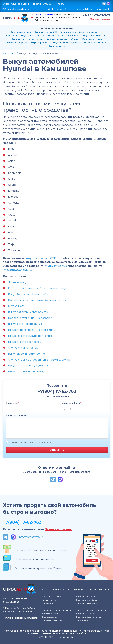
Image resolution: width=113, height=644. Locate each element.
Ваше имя (13, 403)
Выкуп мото (12, 35)
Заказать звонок (100, 19)
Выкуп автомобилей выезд (26, 372)
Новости (36, 4)
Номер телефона (70, 403)
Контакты (59, 4)
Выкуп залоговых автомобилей (63, 35)
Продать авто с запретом (25, 342)
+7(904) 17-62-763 (22, 522)
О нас (6, 4)
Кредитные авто (68, 32)
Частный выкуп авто (22, 282)
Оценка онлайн (20, 4)
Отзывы (47, 4)
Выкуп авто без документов (66, 42)
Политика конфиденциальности (20, 618)
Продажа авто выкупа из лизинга (30, 336)
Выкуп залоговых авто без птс (28, 312)
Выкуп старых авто (40, 42)
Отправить (57, 450)
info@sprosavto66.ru (19, 9)
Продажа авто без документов (28, 366)
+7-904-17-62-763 (96, 15)
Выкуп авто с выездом (95, 42)
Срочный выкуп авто (44, 15)
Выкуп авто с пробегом (91, 32)
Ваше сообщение (16, 415)
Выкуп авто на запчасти (32, 35)
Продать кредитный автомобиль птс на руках (38, 300)
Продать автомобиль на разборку (30, 318)
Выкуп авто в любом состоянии (27, 39)
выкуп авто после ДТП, (41, 258)
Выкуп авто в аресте (17, 42)
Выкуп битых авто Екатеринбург (29, 294)
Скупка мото (16, 306)
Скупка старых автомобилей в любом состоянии (40, 360)
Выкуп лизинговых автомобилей (63, 39)
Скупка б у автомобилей (24, 348)
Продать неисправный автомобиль (32, 330)
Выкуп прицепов (57, 46)
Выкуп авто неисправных (25, 324)
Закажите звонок (58, 529)
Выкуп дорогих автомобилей (27, 354)
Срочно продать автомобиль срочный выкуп (38, 288)
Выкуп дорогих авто (92, 39)
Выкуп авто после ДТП (46, 32)
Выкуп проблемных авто (94, 35)
